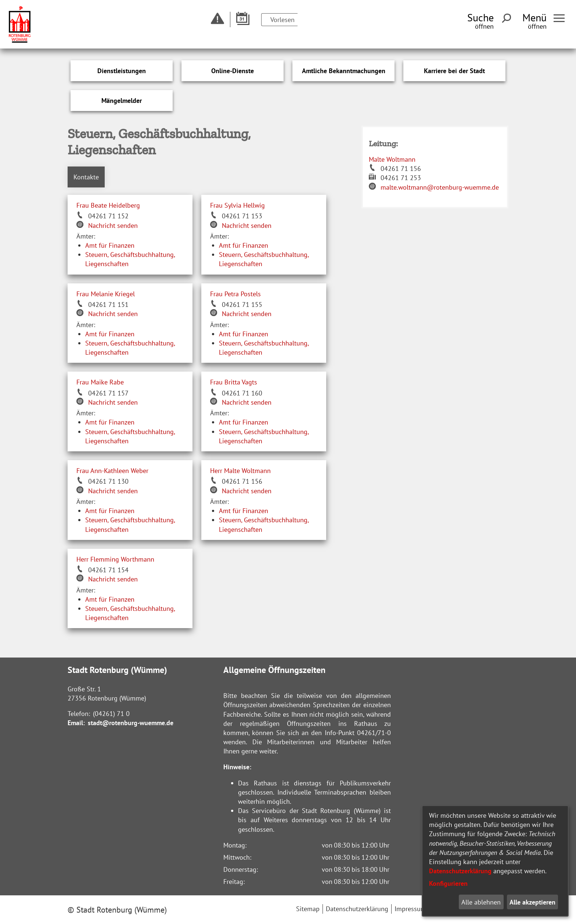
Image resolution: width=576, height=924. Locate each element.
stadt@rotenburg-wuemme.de (131, 723)
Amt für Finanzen (110, 245)
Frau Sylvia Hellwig (237, 205)
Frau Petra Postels (235, 294)
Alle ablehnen (481, 902)
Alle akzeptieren (532, 902)
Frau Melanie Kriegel (106, 294)
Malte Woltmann (392, 159)
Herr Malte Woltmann (240, 471)
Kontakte (86, 177)
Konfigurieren (448, 883)
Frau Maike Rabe (100, 382)
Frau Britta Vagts (234, 382)
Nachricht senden (113, 225)
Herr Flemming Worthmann (115, 559)
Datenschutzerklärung (460, 871)
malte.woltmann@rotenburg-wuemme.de (440, 187)
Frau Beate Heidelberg (108, 205)
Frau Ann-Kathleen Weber (112, 471)
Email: (76, 723)
